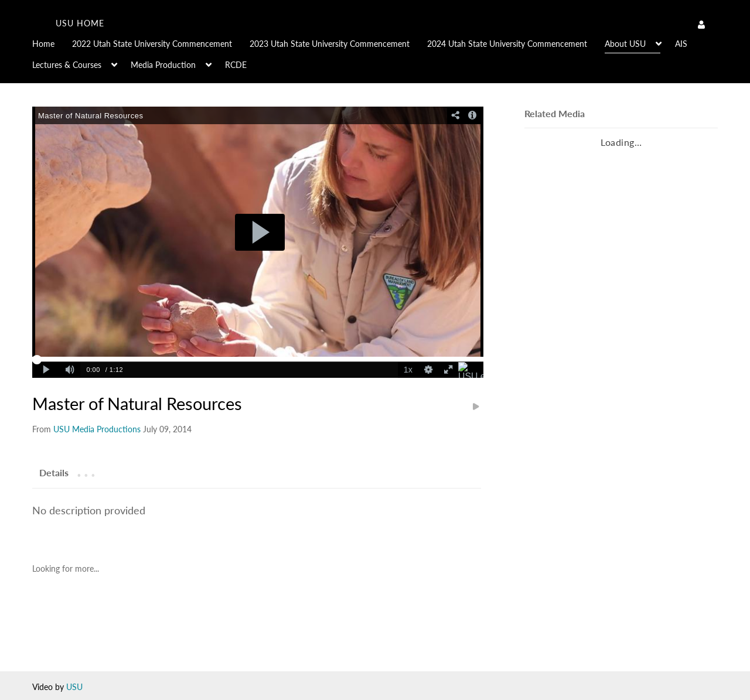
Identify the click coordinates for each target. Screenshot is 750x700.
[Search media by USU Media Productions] (97, 429)
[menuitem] (52, 43)
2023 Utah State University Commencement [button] (330, 44)
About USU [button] (625, 44)
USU (74, 687)
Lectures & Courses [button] (67, 65)
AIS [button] (681, 44)
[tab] (54, 472)
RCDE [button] (236, 65)
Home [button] (43, 44)
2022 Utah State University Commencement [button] (152, 44)
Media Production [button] (163, 65)
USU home (80, 23)
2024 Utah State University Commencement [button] (507, 44)
